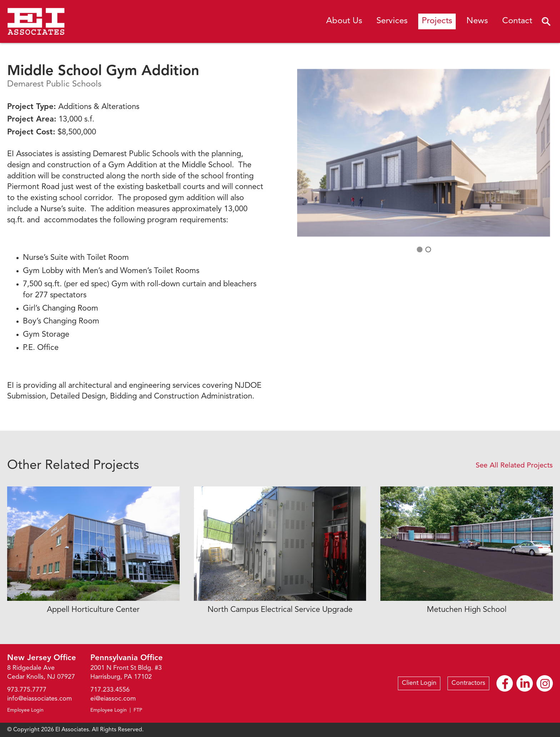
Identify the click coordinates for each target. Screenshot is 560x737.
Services (392, 21)
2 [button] (428, 249)
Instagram (545, 684)
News (477, 21)
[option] (424, 153)
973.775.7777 (27, 690)
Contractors (468, 683)
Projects (437, 21)
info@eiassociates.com (39, 699)
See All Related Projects (514, 466)
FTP (138, 710)
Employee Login (25, 710)
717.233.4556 (110, 690)
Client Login (419, 683)
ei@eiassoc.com (113, 699)
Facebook (505, 684)
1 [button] (419, 249)
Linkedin (525, 684)
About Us (344, 21)
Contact (517, 21)
